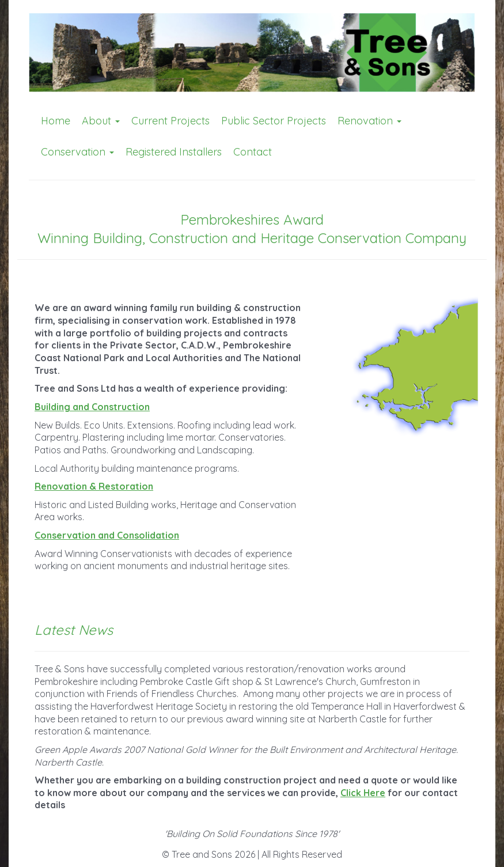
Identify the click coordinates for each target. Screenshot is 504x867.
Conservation (77, 152)
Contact (253, 152)
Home (56, 121)
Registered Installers (174, 152)
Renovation (370, 121)
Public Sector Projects (274, 121)
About (101, 121)
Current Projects (170, 121)
